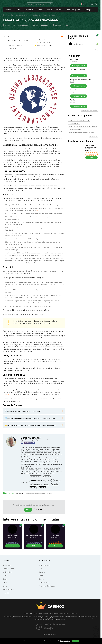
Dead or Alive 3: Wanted (90, 74)
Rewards (6, 595)
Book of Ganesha (90, 99)
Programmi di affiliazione (47, 588)
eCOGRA (6, 396)
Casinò (8, 12)
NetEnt (87, 77)
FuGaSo (87, 90)
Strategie (87, 12)
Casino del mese (44, 567)
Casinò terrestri (44, 584)
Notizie (41, 577)
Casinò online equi (74, 136)
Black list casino (8, 570)
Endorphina (88, 102)
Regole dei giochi (73, 12)
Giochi (17, 12)
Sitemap (42, 581)
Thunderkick (89, 63)
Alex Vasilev (19, 495)
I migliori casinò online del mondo (79, 133)
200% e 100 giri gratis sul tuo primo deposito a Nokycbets (91, 161)
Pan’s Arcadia (89, 61)
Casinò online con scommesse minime (81, 145)
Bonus (49, 12)
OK (76, 641)
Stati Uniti (39, 212)
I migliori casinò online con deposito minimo (83, 139)
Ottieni (91, 170)
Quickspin (88, 113)
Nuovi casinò (7, 567)
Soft (40, 570)
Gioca (12, 548)
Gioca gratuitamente (93, 68)
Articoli (59, 12)
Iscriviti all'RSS (51, 636)
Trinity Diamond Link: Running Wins (92, 87)
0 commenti (58, 27)
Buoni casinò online (75, 142)
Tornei (40, 12)
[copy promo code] (59, 544)
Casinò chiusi (7, 574)
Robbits (88, 111)
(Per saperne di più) (65, 641)
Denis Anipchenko (23, 27)
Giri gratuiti (29, 12)
